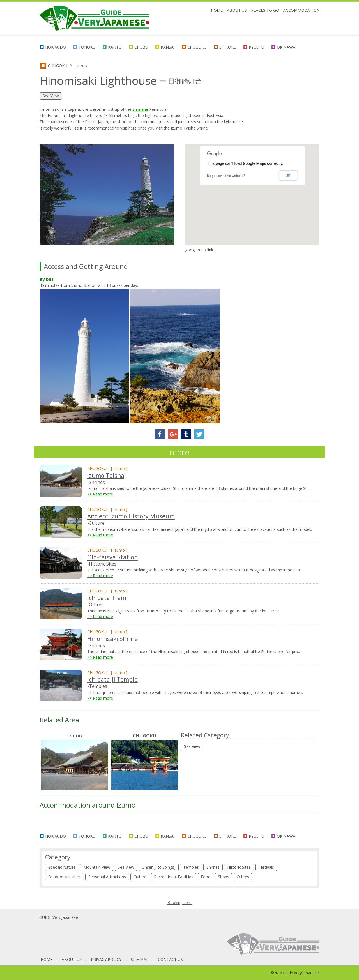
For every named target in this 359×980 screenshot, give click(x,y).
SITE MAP (140, 959)
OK (288, 176)
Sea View (192, 746)
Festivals (266, 867)
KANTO (115, 47)
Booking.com (179, 902)
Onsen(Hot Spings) (159, 867)
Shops (224, 877)
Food (206, 877)
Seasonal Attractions (107, 877)
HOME (217, 10)
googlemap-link (199, 250)
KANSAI (168, 47)
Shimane (140, 109)
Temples (191, 867)
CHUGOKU (197, 47)
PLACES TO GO (265, 10)
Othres (243, 877)
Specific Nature (62, 867)
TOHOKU (87, 47)
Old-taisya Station (112, 557)
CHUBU (141, 47)
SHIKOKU (228, 47)
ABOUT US (237, 10)
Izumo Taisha (106, 476)
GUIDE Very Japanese (59, 917)
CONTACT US (170, 959)
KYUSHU (256, 47)
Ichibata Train (107, 598)
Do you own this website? (226, 176)
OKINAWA (286, 47)
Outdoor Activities (65, 877)
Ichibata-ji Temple (112, 679)
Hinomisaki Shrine (112, 639)
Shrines (213, 867)
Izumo (81, 66)
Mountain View (97, 867)
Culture (140, 877)
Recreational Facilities (174, 877)
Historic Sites (239, 867)
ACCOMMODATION (302, 10)
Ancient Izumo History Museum (131, 516)
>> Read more (100, 494)
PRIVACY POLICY (106, 959)
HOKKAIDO (56, 47)
